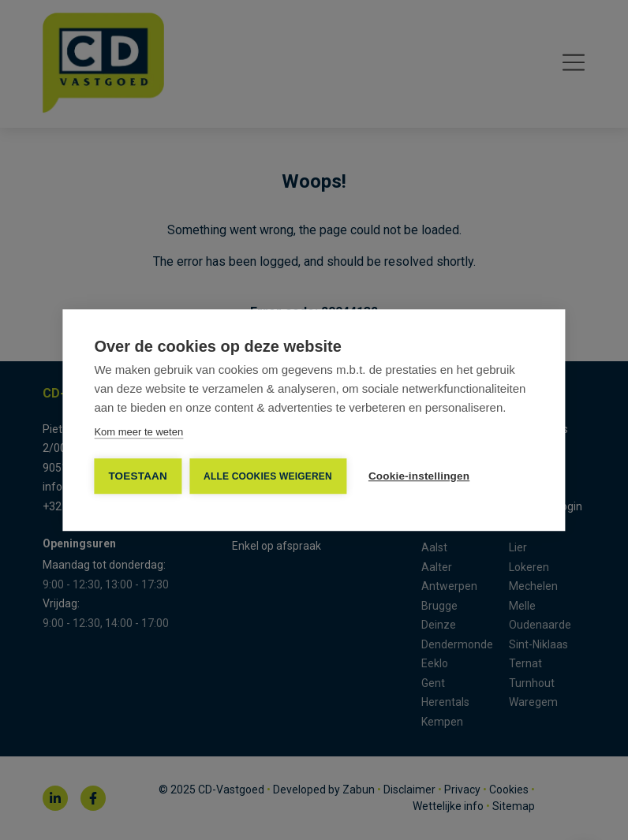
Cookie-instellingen (419, 476)
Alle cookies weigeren (268, 476)
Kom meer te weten (138, 432)
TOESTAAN (138, 476)
